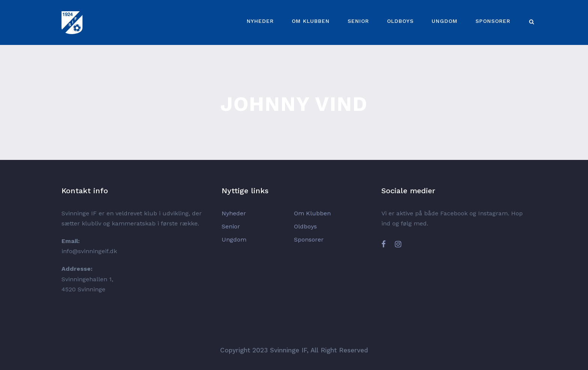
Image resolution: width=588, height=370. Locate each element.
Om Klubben (311, 21)
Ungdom (445, 21)
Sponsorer (493, 21)
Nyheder (260, 21)
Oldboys (400, 21)
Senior (358, 21)
